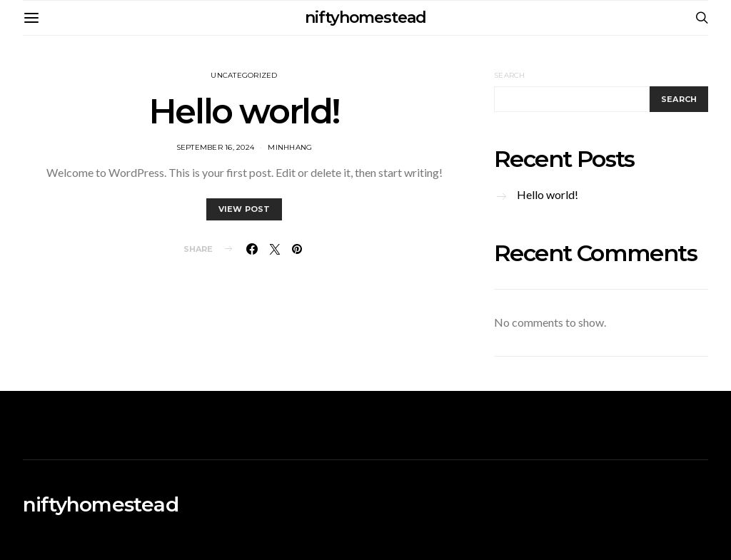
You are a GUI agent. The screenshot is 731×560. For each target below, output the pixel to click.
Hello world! (244, 111)
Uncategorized (244, 75)
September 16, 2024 (216, 147)
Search (510, 75)
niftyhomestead (365, 17)
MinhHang (290, 147)
